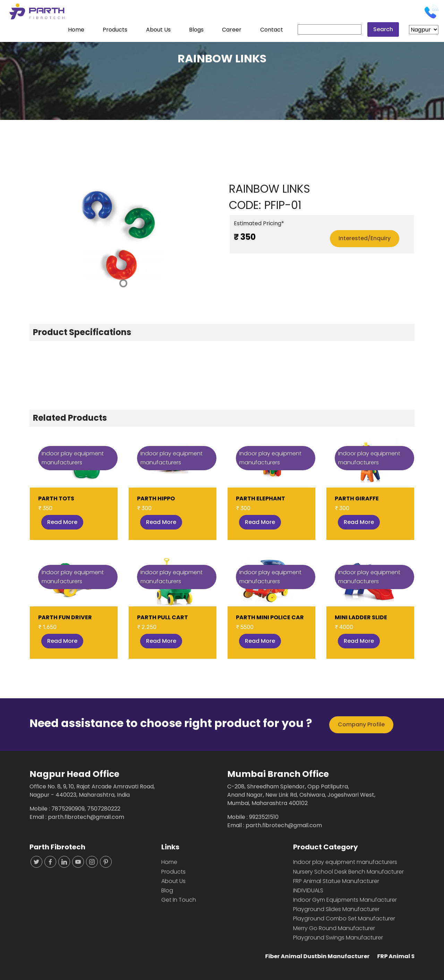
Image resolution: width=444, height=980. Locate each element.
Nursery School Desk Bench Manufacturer (348, 872)
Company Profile (361, 724)
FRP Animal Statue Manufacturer (336, 881)
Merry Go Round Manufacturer (334, 928)
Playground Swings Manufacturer (338, 938)
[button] (44, 236)
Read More (62, 522)
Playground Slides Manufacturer (336, 909)
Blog (167, 890)
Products (115, 30)
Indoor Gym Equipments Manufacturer (345, 900)
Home (76, 30)
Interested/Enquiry (365, 238)
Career (232, 30)
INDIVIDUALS (308, 890)
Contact (272, 30)
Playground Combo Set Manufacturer (344, 918)
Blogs (196, 30)
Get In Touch (179, 900)
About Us (158, 30)
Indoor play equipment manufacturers (345, 862)
